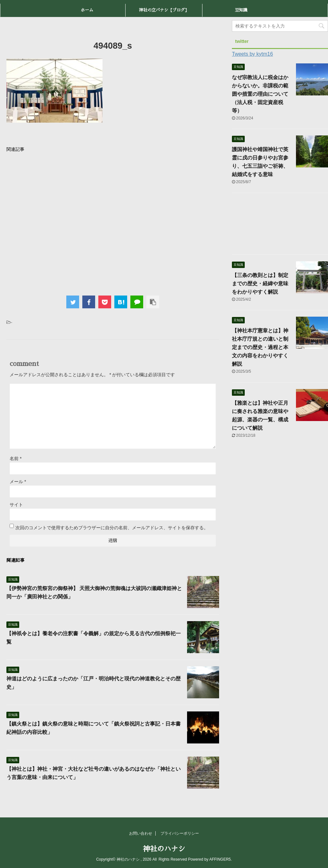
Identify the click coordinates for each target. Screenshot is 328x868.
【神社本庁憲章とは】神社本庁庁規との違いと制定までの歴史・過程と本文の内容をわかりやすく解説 (260, 347)
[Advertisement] (113, 222)
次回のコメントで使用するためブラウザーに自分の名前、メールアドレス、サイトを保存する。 (112, 528)
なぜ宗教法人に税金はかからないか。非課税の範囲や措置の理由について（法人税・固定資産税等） (260, 94)
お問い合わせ (141, 833)
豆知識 (241, 10)
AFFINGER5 (220, 859)
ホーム (87, 10)
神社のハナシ (164, 849)
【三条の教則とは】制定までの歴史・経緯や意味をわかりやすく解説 (260, 284)
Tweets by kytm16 (252, 54)
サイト (16, 505)
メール (18, 482)
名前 (16, 458)
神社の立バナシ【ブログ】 (164, 10)
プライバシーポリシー (180, 833)
